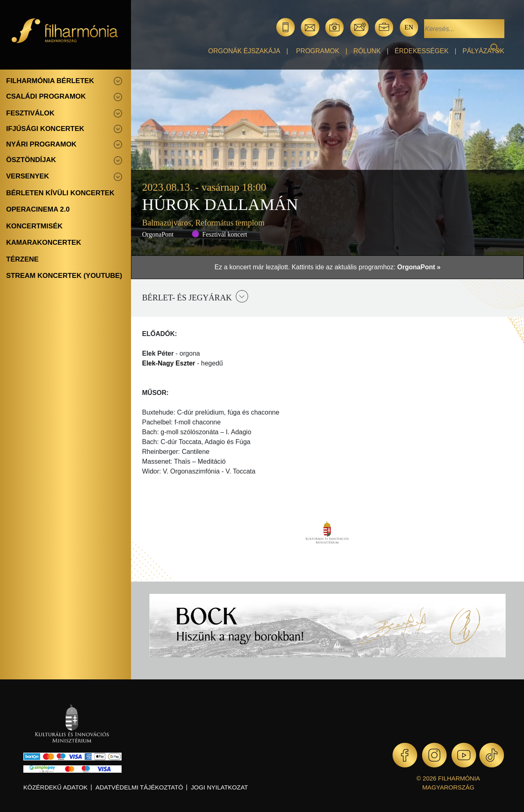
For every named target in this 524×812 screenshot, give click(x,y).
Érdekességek (422, 51)
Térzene (22, 259)
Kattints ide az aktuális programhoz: (366, 267)
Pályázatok (483, 51)
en (409, 27)
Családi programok (46, 96)
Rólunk (367, 51)
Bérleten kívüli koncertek (60, 193)
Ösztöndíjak (31, 160)
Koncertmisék (34, 226)
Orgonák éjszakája (244, 51)
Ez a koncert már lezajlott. (253, 267)
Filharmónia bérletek (50, 81)
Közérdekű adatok (55, 787)
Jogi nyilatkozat (219, 787)
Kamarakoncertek (44, 242)
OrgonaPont (158, 234)
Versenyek (28, 176)
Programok (318, 51)
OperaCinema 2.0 (38, 209)
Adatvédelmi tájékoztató (139, 787)
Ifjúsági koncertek (45, 129)
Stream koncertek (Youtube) (64, 276)
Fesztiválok (30, 113)
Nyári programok (41, 144)
